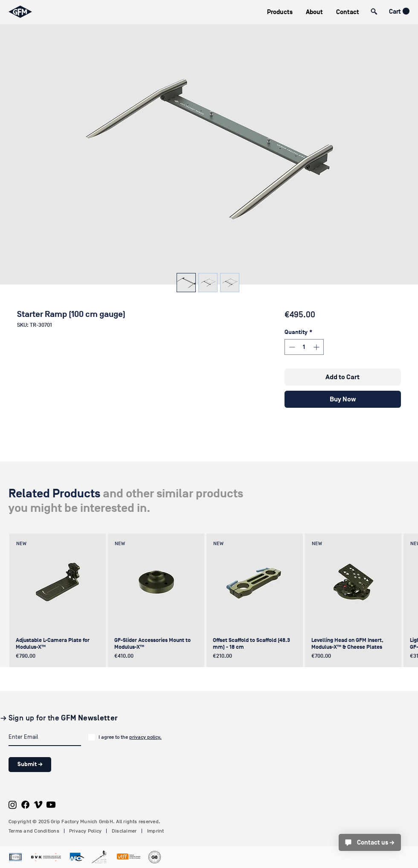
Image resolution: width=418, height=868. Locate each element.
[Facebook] (25, 805)
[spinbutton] (304, 347)
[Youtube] (51, 805)
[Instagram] (13, 805)
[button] (280, 12)
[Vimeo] (38, 805)
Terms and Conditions (34, 831)
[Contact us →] (370, 842)
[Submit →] (30, 765)
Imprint (156, 831)
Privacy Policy (85, 831)
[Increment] (317, 347)
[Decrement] (291, 347)
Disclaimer (124, 831)
